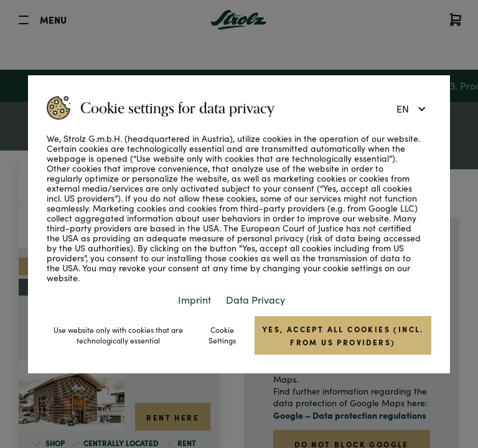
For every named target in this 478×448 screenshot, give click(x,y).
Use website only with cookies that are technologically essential (118, 335)
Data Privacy (255, 300)
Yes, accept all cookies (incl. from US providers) (343, 335)
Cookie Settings (222, 335)
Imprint (194, 300)
